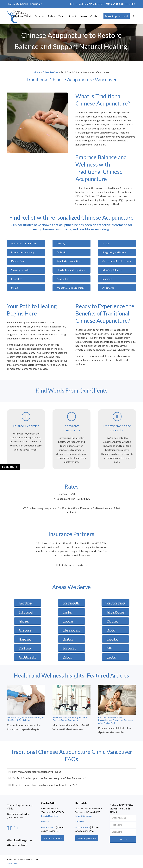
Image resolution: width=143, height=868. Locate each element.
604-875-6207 (86, 4)
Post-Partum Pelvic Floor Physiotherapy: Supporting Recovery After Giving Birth (116, 720)
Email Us (45, 822)
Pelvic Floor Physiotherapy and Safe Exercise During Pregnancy (70, 719)
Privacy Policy (12, 864)
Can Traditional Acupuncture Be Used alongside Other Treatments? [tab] (47, 778)
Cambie (24, 4)
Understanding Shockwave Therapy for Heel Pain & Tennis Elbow (26, 719)
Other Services (51, 72)
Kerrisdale (36, 4)
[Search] (134, 16)
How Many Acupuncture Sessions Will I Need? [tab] (35, 772)
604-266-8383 (114, 4)
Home (37, 72)
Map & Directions (50, 816)
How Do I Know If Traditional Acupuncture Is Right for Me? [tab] (43, 785)
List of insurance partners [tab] (71, 565)
